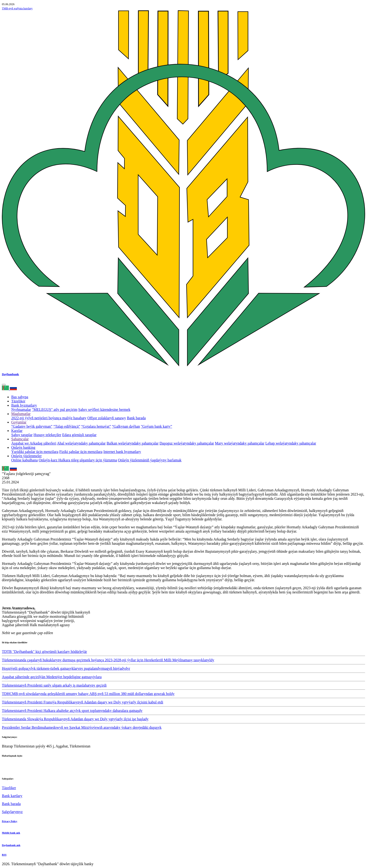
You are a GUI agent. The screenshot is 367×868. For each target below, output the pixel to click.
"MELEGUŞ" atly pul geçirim (55, 410)
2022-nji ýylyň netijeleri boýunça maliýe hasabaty (49, 418)
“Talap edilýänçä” (67, 426)
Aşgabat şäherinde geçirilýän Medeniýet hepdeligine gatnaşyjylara (52, 677)
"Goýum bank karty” (157, 426)
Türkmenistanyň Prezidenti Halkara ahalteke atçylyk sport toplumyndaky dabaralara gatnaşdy (72, 711)
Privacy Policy (10, 821)
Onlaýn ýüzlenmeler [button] (26, 456)
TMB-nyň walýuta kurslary (17, 8)
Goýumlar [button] (19, 422)
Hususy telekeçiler (47, 435)
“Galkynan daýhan (126, 426)
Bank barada (136, 418)
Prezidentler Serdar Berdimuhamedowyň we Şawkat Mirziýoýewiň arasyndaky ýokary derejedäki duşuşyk (82, 727)
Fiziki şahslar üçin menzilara (81, 452)
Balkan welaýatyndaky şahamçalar (132, 443)
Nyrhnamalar (21, 410)
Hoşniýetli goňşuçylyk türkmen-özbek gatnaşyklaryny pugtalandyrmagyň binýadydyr (66, 668)
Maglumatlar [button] (21, 414)
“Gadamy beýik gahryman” (32, 426)
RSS (4, 855)
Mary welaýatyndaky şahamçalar (240, 443)
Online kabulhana (24, 460)
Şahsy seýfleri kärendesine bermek (104, 410)
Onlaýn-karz (48, 460)
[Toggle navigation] (4, 385)
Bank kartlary (12, 796)
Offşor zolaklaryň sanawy (107, 418)
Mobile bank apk (11, 833)
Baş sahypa (20, 397)
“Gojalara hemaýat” (96, 426)
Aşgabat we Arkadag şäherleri (34, 443)
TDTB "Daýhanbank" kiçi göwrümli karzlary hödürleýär (44, 652)
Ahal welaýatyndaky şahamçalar (81, 443)
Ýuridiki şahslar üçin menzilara (35, 452)
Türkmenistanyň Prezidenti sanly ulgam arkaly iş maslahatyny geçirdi (54, 685)
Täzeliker (18, 401)
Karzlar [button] (17, 431)
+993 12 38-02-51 (15, 765)
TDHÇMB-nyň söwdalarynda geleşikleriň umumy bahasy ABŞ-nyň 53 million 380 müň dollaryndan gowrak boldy (88, 694)
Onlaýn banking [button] (23, 447)
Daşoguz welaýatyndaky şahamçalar (187, 443)
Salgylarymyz (12, 812)
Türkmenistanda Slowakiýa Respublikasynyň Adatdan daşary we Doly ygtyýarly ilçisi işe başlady (75, 719)
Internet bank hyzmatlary (122, 452)
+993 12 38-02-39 (15, 769)
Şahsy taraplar (22, 435)
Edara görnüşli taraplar (79, 435)
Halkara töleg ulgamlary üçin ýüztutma (88, 460)
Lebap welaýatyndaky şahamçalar (291, 443)
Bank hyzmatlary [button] (24, 405)
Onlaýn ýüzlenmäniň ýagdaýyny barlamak (150, 460)
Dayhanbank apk (11, 845)
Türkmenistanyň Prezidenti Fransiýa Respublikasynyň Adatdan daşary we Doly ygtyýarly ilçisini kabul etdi (83, 702)
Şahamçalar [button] (20, 439)
